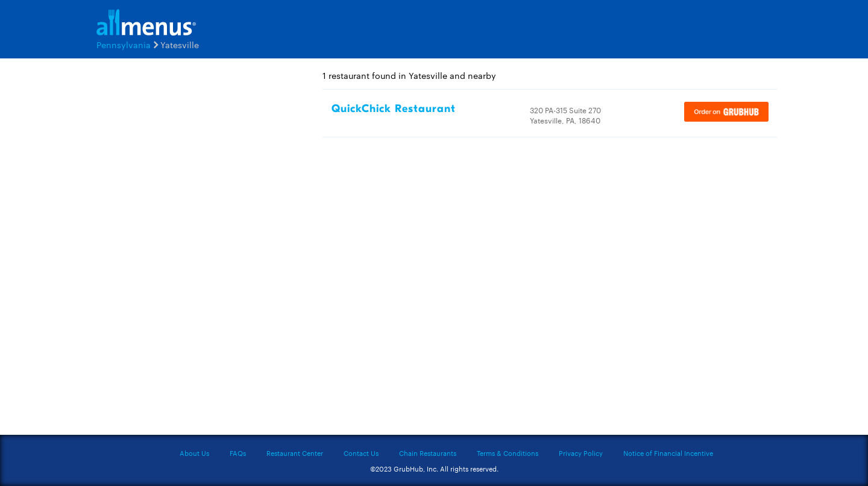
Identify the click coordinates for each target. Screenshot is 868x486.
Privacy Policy (581, 453)
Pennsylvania (124, 45)
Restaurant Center (295, 453)
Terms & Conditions (508, 453)
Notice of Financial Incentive (668, 453)
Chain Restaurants (428, 453)
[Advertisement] (163, 251)
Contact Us (361, 453)
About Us (194, 453)
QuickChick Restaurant (394, 109)
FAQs (238, 453)
